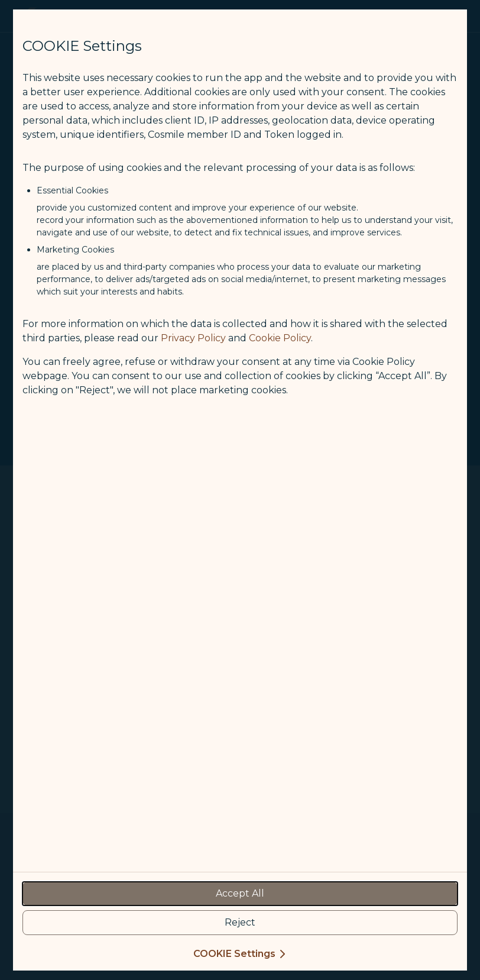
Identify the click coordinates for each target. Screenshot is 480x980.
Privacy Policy (193, 338)
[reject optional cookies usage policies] (240, 923)
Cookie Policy (280, 338)
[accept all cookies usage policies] (240, 894)
